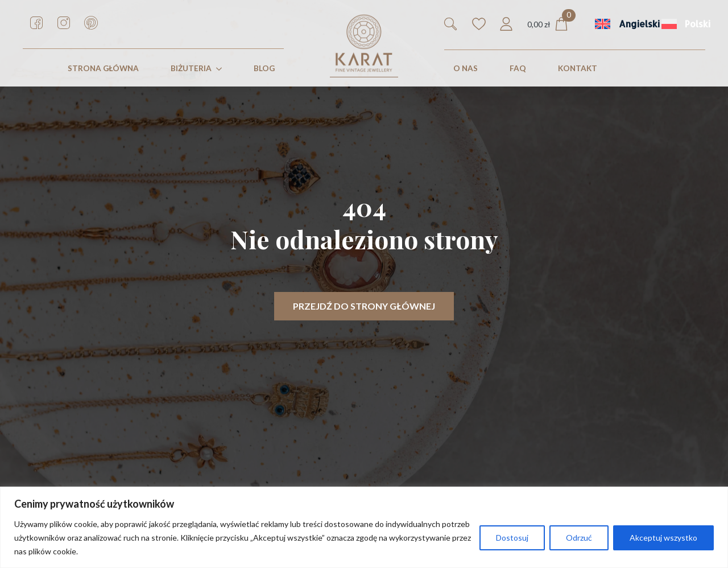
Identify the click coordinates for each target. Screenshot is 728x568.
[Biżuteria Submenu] (221, 69)
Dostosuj (512, 538)
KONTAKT (578, 68)
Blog (264, 68)
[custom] (36, 23)
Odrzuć (579, 538)
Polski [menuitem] (698, 24)
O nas (466, 68)
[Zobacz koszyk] (548, 24)
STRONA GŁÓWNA (103, 68)
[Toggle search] (450, 24)
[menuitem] (619, 24)
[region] (364, 527)
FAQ (518, 68)
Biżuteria (191, 68)
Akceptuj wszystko (663, 538)
